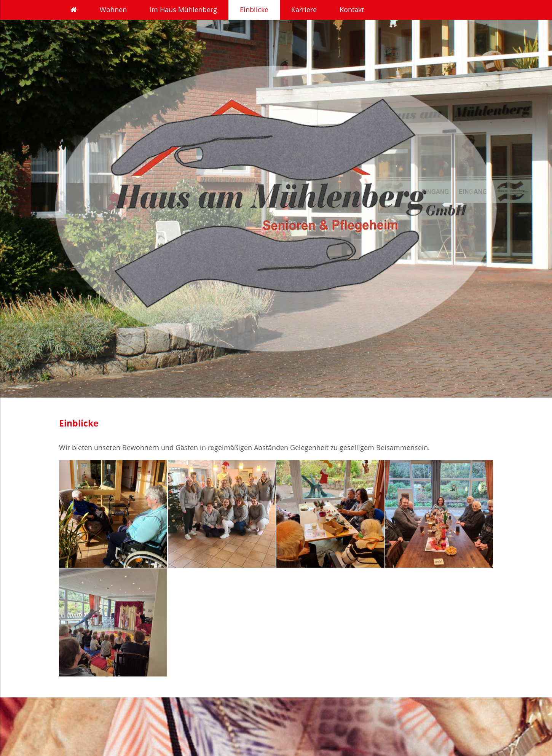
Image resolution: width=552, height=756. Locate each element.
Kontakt (352, 10)
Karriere (304, 10)
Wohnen (113, 10)
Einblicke (254, 10)
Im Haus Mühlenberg (183, 10)
